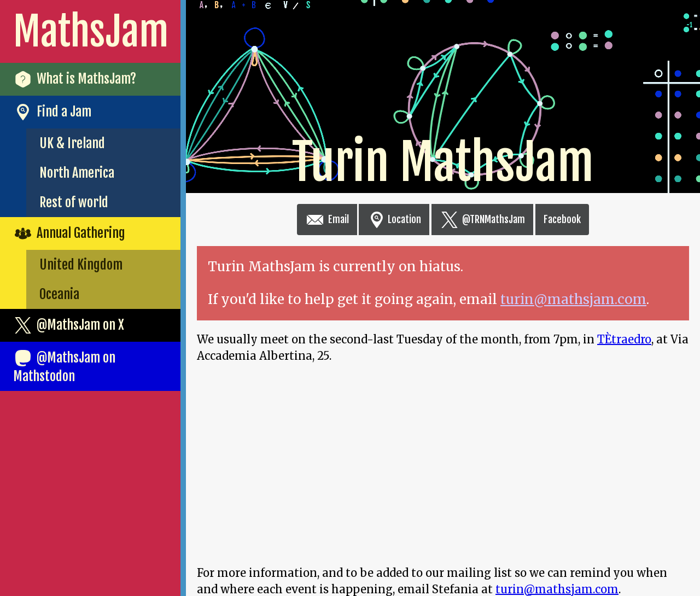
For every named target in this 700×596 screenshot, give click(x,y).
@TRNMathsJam (483, 219)
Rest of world (74, 202)
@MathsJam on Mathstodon (64, 366)
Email (327, 219)
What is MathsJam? (75, 79)
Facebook (562, 219)
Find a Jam (52, 112)
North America (77, 173)
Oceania (59, 294)
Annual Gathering (69, 233)
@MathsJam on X (69, 325)
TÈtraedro (624, 339)
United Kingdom (81, 265)
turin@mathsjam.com (573, 299)
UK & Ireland (72, 143)
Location (394, 219)
